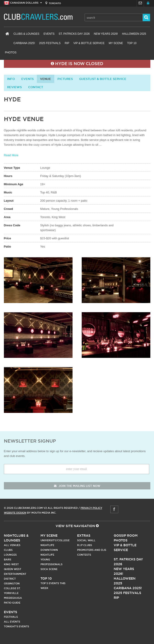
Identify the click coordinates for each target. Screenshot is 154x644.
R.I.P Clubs (85, 545)
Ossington (12, 583)
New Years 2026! (106, 34)
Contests (84, 555)
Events (49, 34)
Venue (46, 79)
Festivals (11, 617)
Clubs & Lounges (26, 34)
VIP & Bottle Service (89, 43)
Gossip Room (126, 536)
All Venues (12, 545)
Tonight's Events (16, 626)
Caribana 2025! (24, 43)
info (11, 79)
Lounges (10, 555)
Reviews (14, 87)
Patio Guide (12, 603)
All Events (12, 622)
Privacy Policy (91, 508)
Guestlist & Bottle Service (103, 79)
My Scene (116, 43)
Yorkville (11, 593)
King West (11, 564)
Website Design (15, 513)
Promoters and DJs (92, 550)
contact (36, 87)
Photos (11, 53)
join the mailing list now (77, 486)
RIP (67, 43)
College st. (12, 588)
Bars (8, 560)
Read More (11, 155)
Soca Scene (49, 569)
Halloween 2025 (134, 34)
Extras (84, 536)
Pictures (65, 79)
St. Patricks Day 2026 (74, 34)
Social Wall (86, 540)
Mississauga (13, 598)
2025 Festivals (50, 43)
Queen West (13, 569)
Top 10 (132, 43)
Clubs (8, 550)
